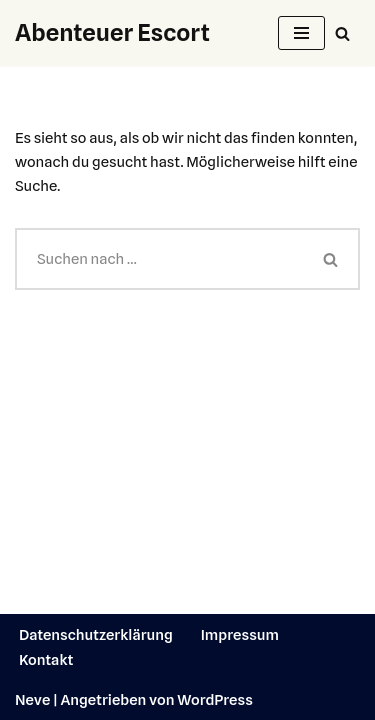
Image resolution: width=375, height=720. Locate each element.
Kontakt (46, 660)
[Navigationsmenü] (301, 33)
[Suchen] (342, 33)
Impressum (240, 635)
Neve (32, 700)
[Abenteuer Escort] (112, 33)
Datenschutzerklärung (96, 635)
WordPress (215, 700)
